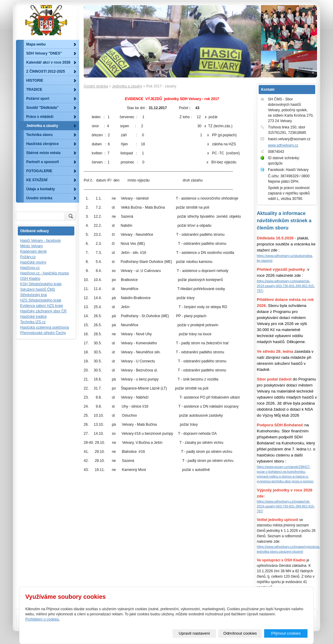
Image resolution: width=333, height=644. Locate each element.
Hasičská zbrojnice (42, 144)
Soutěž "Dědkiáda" (42, 108)
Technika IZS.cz (33, 322)
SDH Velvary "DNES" (44, 53)
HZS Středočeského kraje (41, 300)
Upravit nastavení (195, 633)
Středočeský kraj (34, 295)
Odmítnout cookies (240, 633)
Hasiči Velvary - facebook (40, 241)
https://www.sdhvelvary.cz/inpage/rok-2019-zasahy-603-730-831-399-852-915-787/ (286, 286)
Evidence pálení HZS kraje (42, 306)
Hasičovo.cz (30, 268)
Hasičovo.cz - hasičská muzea (44, 273)
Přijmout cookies (286, 633)
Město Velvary (31, 246)
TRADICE (34, 90)
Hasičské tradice (33, 317)
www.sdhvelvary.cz (283, 145)
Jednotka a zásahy (127, 86)
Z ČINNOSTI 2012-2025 (46, 71)
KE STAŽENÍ (37, 180)
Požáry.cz (28, 257)
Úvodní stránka (96, 86)
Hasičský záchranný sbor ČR (43, 311)
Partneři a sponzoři (43, 162)
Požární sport (38, 99)
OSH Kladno (30, 279)
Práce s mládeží (40, 117)
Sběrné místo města (43, 153)
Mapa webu (36, 44)
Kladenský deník (33, 251)
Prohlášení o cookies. (43, 619)
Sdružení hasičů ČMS (38, 289)
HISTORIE (35, 80)
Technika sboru (39, 135)
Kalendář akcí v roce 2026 (48, 62)
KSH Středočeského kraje (41, 284)
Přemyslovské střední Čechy (43, 333)
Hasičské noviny (33, 262)
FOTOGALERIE (39, 171)
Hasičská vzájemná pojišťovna (45, 327)
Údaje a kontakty (40, 189)
